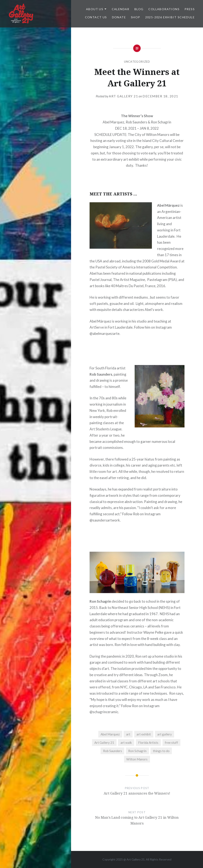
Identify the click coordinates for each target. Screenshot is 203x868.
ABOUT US (95, 9)
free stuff (171, 743)
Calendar (121, 9)
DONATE (119, 17)
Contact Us (96, 17)
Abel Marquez (110, 734)
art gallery (165, 734)
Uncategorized (137, 62)
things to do (161, 751)
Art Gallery (134, 859)
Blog (139, 9)
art (128, 734)
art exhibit (144, 734)
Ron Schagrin (137, 751)
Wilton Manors (137, 759)
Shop (136, 17)
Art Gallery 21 (123, 96)
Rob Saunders (113, 751)
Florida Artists (148, 743)
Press (190, 9)
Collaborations (164, 9)
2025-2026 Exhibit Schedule (170, 17)
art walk (126, 743)
